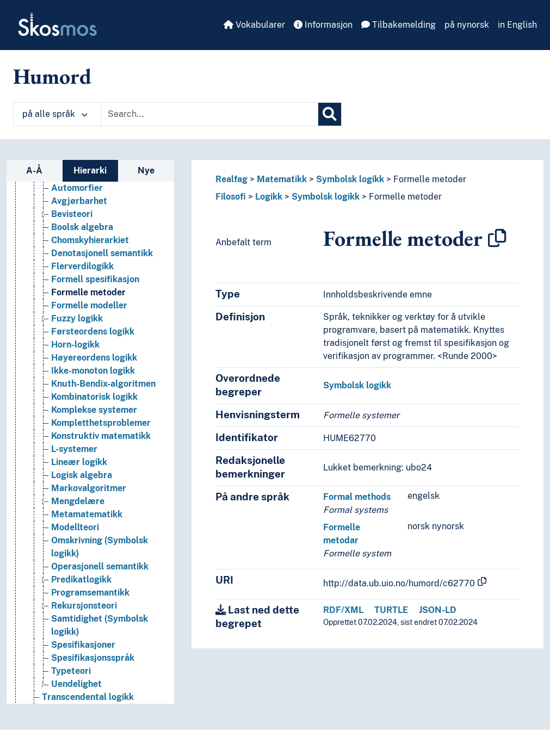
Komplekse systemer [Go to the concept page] (94, 410)
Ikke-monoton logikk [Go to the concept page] (93, 371)
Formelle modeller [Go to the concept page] (89, 305)
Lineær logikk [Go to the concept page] (79, 462)
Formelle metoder (430, 179)
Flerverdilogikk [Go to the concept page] (82, 266)
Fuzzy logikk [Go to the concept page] (77, 318)
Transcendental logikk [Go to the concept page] (88, 697)
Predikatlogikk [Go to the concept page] (81, 580)
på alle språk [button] (55, 114)
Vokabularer (254, 25)
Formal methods (357, 497)
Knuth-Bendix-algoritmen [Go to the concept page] (103, 384)
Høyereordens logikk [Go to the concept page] (94, 358)
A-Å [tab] (34, 171)
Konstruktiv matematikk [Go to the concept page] (101, 436)
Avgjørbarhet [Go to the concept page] (79, 201)
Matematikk (282, 179)
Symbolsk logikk (350, 179)
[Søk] (330, 114)
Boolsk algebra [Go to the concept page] (82, 227)
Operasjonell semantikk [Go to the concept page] (100, 566)
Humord (52, 76)
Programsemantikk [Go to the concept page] (90, 593)
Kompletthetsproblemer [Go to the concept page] (101, 423)
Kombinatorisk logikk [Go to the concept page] (94, 397)
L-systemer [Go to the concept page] (74, 449)
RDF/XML (343, 610)
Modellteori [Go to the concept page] (75, 527)
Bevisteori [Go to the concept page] (72, 214)
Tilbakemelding (398, 25)
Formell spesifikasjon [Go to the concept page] (95, 279)
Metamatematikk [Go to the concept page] (87, 514)
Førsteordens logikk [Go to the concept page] (93, 331)
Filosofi (231, 197)
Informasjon (323, 25)
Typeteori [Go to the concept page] (71, 671)
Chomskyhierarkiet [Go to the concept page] (90, 240)
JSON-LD (438, 610)
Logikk (269, 197)
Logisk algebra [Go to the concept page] (82, 475)
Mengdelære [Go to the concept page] (78, 501)
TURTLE (391, 610)
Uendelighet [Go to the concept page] (76, 684)
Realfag (231, 179)
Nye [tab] (146, 171)
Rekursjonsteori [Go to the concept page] (84, 606)
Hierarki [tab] (90, 171)
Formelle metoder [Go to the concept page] (88, 292)
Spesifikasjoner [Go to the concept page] (83, 645)
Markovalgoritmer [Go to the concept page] (89, 488)
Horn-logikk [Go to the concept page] (75, 345)
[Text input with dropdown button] (209, 114)
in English (517, 25)
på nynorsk (467, 25)
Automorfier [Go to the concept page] (77, 188)
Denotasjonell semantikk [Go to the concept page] (102, 253)
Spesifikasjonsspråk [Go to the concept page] (93, 658)
